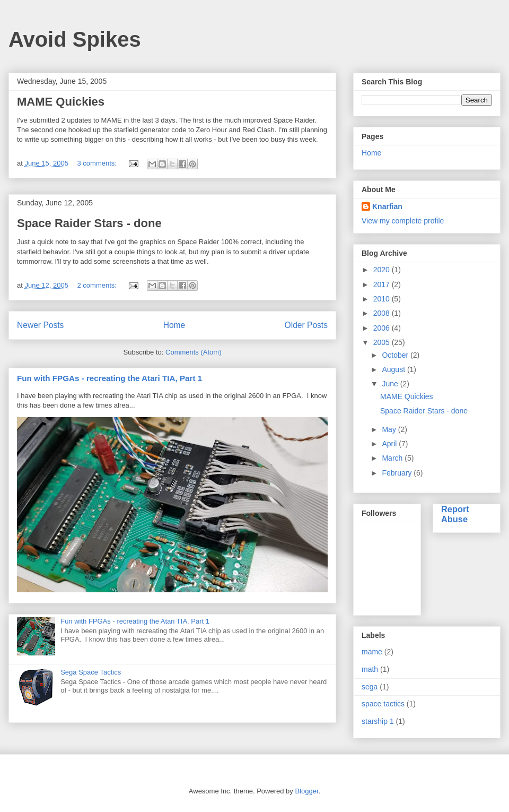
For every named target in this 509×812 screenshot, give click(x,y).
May (390, 429)
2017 (383, 284)
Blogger (306, 791)
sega (370, 687)
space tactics (383, 704)
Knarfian (387, 206)
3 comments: (98, 163)
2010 (383, 299)
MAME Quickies (61, 102)
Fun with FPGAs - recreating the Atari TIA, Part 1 (109, 378)
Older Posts (306, 325)
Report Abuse (455, 514)
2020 (383, 270)
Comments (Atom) (193, 352)
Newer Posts (40, 325)
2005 (383, 342)
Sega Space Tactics (91, 672)
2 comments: (98, 285)
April (390, 444)
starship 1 (378, 721)
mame (372, 652)
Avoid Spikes (75, 39)
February (398, 473)
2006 (383, 328)
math (370, 669)
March (393, 458)
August (394, 369)
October (396, 355)
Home (174, 325)
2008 (383, 313)
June (391, 384)
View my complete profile (403, 221)
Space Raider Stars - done (89, 223)
